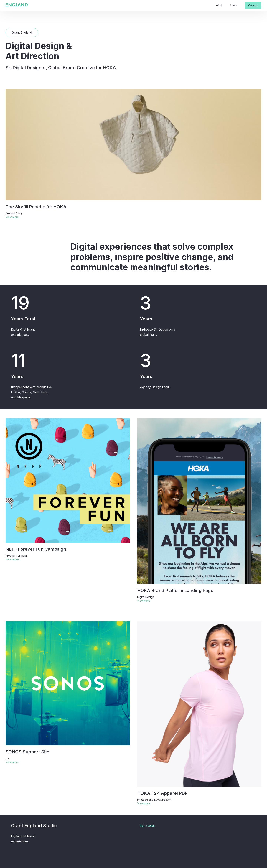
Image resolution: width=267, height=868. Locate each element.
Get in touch (147, 826)
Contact (253, 5)
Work (219, 5)
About (234, 5)
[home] (17, 5)
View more (12, 217)
